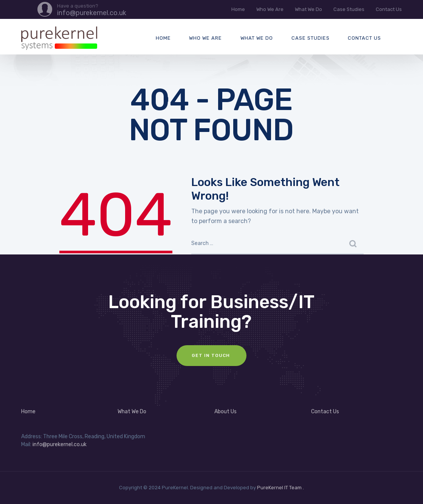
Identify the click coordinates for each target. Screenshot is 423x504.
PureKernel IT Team (279, 488)
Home (238, 9)
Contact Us (389, 9)
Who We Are (270, 9)
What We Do (308, 9)
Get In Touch (211, 355)
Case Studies (349, 9)
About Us (225, 412)
